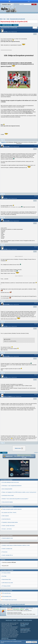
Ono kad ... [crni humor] (7, 529)
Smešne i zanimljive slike (7, 549)
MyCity (1, 19)
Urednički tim (20, 620)
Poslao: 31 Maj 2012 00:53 (15, 356)
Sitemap (15, 620)
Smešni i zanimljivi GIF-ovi (7, 555)
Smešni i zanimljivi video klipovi (8, 526)
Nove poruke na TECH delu (7, 480)
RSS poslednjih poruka (7, 596)
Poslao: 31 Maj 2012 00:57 (13, 377)
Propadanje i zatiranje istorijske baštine (10, 522)
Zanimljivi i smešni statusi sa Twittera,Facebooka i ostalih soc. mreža (16, 545)
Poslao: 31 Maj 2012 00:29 (13, 249)
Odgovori (16, 25)
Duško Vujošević (5, 516)
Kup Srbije (4, 576)
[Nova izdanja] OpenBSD (7, 489)
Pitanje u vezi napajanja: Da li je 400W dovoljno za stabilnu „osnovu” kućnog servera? (19, 492)
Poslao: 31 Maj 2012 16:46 (17, 397)
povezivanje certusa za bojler (8, 495)
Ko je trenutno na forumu (7, 606)
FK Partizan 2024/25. (6, 586)
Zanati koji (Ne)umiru (6, 519)
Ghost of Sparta (8, 396)
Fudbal (8, 19)
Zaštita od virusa (26, 624)
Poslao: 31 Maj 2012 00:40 (15, 305)
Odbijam (35, 642)
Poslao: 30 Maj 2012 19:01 (13, 32)
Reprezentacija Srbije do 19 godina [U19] (17, 19)
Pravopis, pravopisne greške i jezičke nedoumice (12, 509)
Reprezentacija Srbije (6, 579)
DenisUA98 (7, 147)
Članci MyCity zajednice (28, 620)
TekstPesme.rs (23, 626)
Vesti (26, 623)
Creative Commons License (25, 630)
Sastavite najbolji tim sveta (7, 538)
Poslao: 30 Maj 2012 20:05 (13, 198)
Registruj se (4, 142)
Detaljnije (27, 609)
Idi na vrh (36, 452)
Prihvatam (29, 642)
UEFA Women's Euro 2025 (7, 583)
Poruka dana (5, 552)
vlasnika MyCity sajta (5, 638)
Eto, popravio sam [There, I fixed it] (9, 512)
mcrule (6, 32)
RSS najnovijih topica (6, 593)
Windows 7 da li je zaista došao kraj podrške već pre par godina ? (15, 499)
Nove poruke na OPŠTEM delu (7, 507)
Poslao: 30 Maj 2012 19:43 (15, 147)
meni (10, 1)
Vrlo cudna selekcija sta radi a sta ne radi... (11, 482)
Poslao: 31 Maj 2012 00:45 (13, 326)
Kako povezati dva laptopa (7, 502)
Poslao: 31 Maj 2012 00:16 (15, 221)
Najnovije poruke (9, 620)
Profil (3, 140)
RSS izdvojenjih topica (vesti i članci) (9, 600)
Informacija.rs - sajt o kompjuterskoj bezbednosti (12, 486)
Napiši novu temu (6, 25)
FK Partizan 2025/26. (6, 573)
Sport (4, 19)
